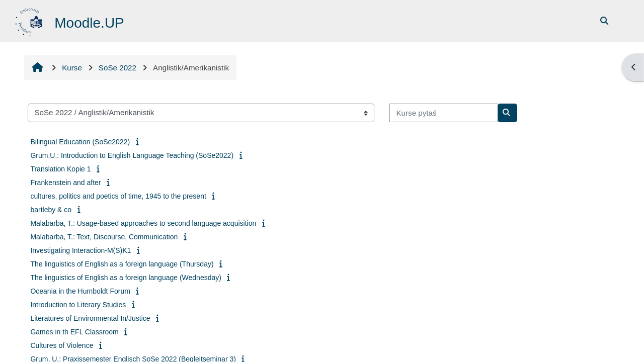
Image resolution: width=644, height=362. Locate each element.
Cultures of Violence (62, 345)
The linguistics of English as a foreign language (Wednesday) (126, 278)
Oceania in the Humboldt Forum (80, 291)
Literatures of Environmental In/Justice (90, 318)
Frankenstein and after (65, 183)
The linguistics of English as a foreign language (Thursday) (122, 264)
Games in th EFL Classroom (74, 332)
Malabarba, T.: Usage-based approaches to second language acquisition (143, 223)
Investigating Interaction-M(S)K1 (80, 250)
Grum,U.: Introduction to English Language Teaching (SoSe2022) (132, 155)
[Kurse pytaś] (444, 113)
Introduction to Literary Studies (78, 305)
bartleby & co (51, 210)
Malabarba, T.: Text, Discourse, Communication (104, 237)
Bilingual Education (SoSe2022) (80, 142)
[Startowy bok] (30, 20)
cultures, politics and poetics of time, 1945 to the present (118, 196)
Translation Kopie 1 (60, 169)
